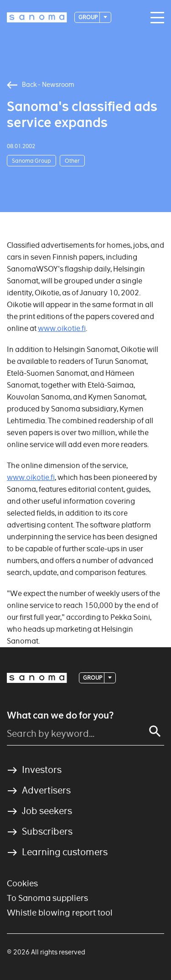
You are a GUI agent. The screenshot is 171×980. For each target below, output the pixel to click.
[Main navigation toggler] (155, 18)
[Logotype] (37, 17)
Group (88, 17)
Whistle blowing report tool (60, 913)
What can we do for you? (60, 715)
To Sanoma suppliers (47, 898)
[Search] (155, 731)
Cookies (22, 883)
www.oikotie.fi (62, 328)
